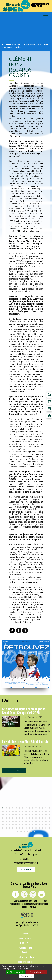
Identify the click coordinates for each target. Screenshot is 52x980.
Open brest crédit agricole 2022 (27, 44)
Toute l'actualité (14, 770)
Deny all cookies (37, 972)
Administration (25, 948)
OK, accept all (15, 972)
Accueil (8, 44)
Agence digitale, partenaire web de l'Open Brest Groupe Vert (27, 924)
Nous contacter (25, 938)
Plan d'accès (26, 870)
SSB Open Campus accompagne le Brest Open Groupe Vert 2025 (24, 710)
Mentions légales (25, 962)
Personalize (26, 976)
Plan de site (25, 943)
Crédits (25, 952)
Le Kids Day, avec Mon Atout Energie (25, 741)
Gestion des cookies (25, 957)
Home (25, 933)
